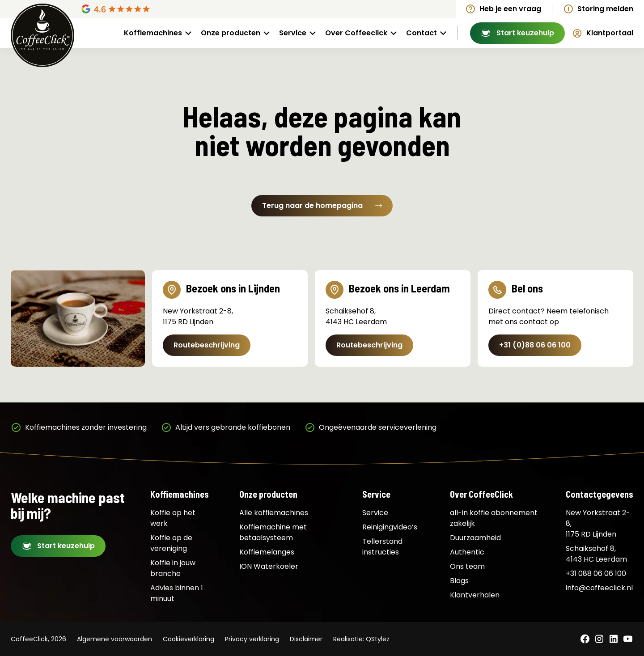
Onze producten (231, 33)
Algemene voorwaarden (114, 639)
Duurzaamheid (475, 538)
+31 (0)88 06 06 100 (535, 345)
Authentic (467, 552)
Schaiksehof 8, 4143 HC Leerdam (596, 554)
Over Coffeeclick (356, 33)
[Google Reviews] (150, 9)
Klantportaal (610, 33)
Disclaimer (306, 639)
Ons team (467, 566)
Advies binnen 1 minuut (177, 593)
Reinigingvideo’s (390, 527)
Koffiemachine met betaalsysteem (273, 532)
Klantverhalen (475, 595)
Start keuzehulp (525, 33)
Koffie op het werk (173, 518)
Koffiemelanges (267, 552)
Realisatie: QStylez (361, 639)
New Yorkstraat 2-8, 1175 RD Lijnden (598, 523)
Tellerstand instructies (382, 547)
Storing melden (605, 9)
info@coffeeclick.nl (599, 588)
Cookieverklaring (189, 639)
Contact (422, 33)
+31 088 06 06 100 (596, 573)
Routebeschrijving (207, 345)
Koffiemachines (153, 33)
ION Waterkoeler (269, 566)
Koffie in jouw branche (173, 568)
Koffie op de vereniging (171, 543)
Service (293, 33)
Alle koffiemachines (274, 513)
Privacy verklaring (252, 639)
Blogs (459, 581)
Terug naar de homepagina (322, 205)
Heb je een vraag (510, 9)
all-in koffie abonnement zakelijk (494, 518)
